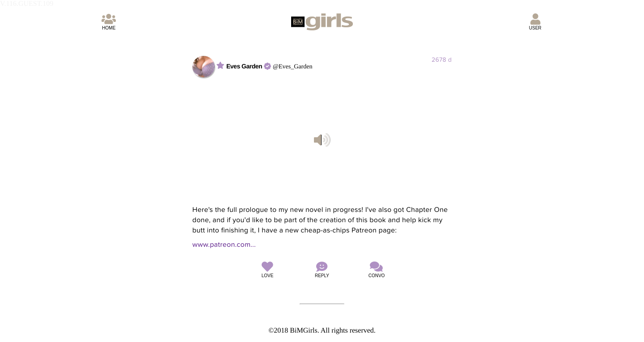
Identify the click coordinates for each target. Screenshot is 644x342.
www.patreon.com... (224, 245)
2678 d (442, 60)
